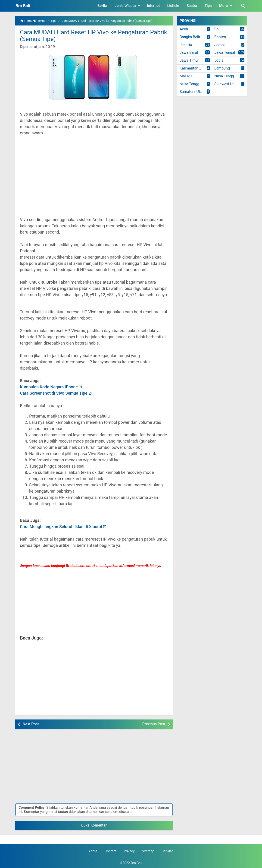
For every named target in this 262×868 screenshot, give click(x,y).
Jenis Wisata (128, 6)
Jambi (219, 45)
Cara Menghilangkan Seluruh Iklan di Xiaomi (61, 527)
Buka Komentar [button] (94, 825)
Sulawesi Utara (227, 84)
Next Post (31, 724)
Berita (102, 6)
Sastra (192, 6)
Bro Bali (23, 6)
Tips (208, 6)
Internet (153, 6)
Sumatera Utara (192, 92)
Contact (111, 851)
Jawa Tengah (225, 52)
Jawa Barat (189, 52)
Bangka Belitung (193, 37)
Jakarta (186, 45)
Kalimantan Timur (194, 68)
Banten (220, 37)
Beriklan (168, 851)
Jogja (219, 60)
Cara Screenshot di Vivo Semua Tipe (54, 393)
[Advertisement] (94, 179)
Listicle (173, 6)
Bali (217, 29)
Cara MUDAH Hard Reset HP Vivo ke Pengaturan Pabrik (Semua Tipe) (94, 36)
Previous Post (154, 724)
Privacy (129, 851)
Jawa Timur (189, 60)
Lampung (222, 68)
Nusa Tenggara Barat (231, 76)
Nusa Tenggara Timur (196, 84)
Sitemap (148, 851)
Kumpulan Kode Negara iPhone (49, 387)
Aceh (184, 29)
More (226, 6)
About (93, 851)
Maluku (186, 76)
